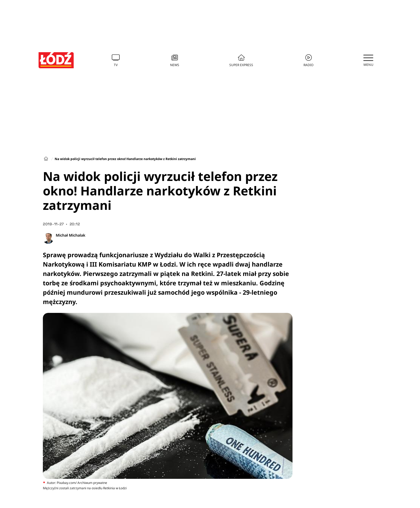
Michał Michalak (71, 235)
